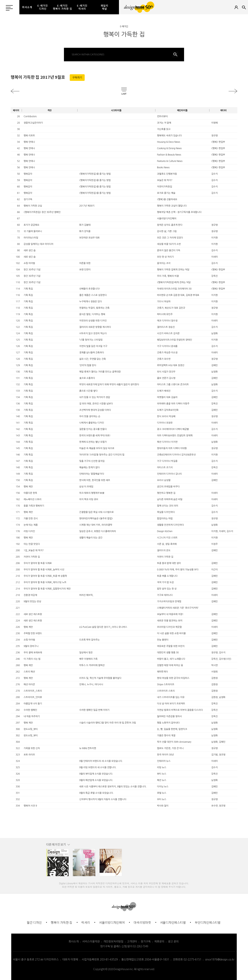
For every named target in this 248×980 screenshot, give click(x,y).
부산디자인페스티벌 (208, 922)
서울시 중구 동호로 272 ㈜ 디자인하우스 (36, 959)
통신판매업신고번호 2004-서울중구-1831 (145, 959)
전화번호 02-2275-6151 (187, 959)
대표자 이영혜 (70, 959)
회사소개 (74, 942)
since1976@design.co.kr (220, 959)
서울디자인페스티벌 (173, 922)
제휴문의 (159, 942)
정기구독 (146, 942)
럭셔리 (86, 922)
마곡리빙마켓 (142, 922)
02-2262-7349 (140, 946)
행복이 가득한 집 (62, 922)
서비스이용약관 (91, 942)
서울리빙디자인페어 (112, 922)
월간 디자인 (34, 922)
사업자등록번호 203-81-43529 (100, 959)
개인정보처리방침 (113, 942)
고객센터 (132, 942)
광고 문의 (173, 942)
